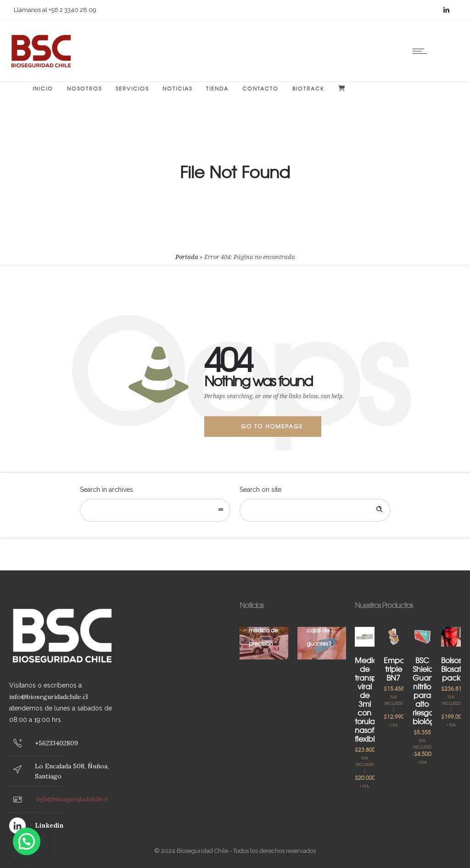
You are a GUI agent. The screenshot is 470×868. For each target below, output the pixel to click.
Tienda (217, 88)
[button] (27, 841)
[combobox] (155, 510)
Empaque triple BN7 (401, 669)
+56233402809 (56, 743)
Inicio (43, 88)
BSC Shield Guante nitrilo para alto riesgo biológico (429, 690)
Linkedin (49, 825)
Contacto (260, 88)
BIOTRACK (308, 88)
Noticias (177, 88)
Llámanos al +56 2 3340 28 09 (55, 10)
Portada (187, 257)
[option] (264, 643)
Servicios (132, 88)
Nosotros (84, 88)
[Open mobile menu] (422, 51)
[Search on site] (315, 510)
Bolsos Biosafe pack (453, 669)
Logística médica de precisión (263, 630)
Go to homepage (272, 426)
